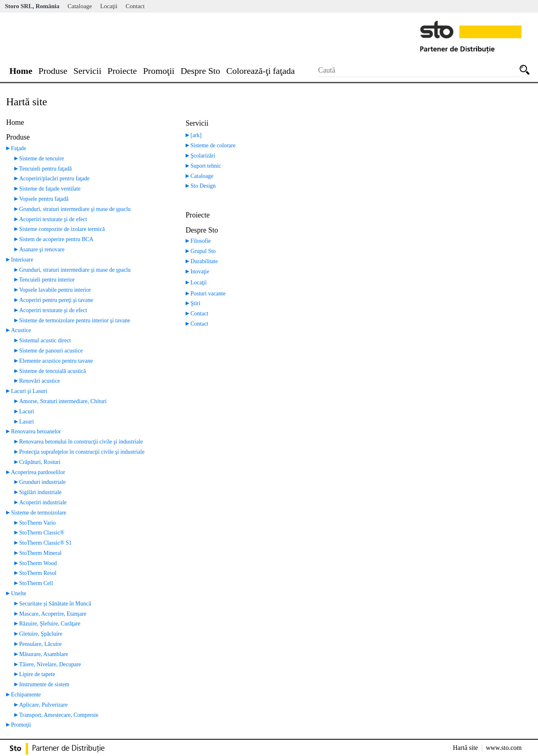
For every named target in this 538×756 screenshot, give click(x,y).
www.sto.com (504, 748)
